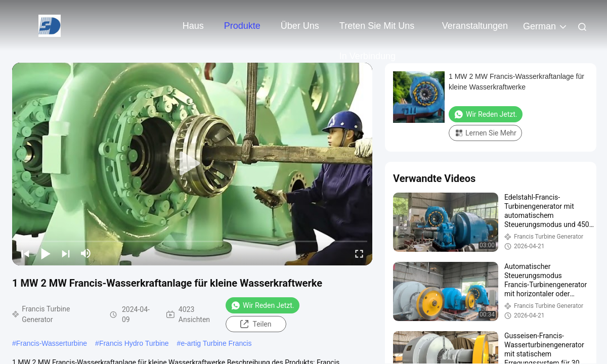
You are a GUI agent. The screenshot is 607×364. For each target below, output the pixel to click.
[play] (192, 164)
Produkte (242, 26)
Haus (193, 26)
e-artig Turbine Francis (216, 343)
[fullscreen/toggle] (359, 253)
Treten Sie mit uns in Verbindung (377, 31)
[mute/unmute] (86, 253)
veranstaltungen (475, 26)
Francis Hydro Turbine (134, 343)
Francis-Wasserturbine (52, 343)
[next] (66, 253)
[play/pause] (46, 253)
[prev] (25, 253)
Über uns (300, 26)
